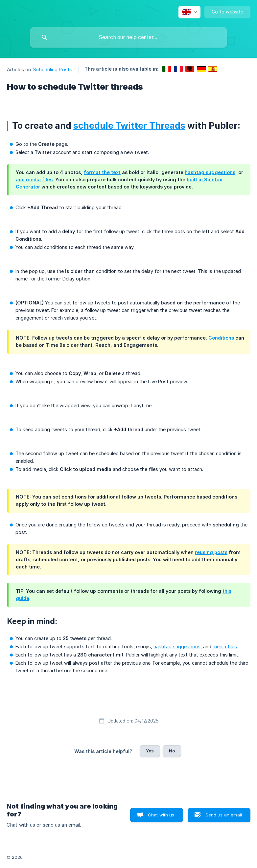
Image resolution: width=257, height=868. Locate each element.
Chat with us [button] (161, 815)
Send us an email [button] (224, 815)
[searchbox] (128, 37)
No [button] (172, 751)
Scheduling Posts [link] (53, 69)
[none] (189, 12)
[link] (167, 69)
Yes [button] (150, 751)
